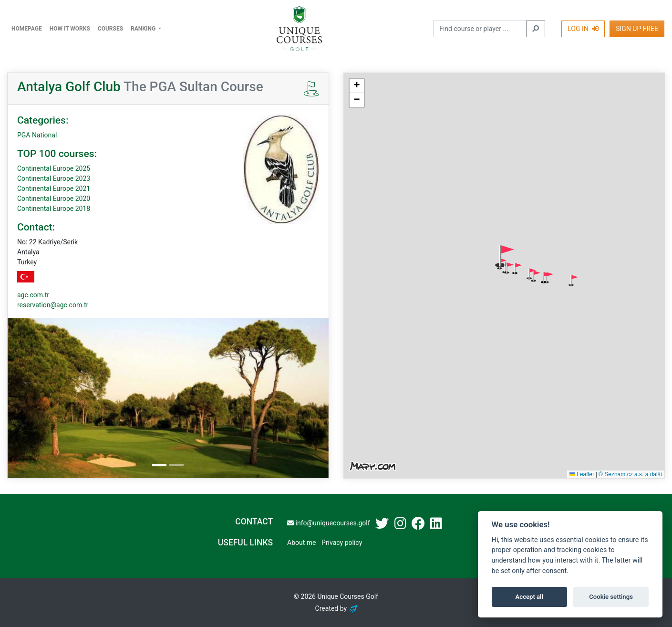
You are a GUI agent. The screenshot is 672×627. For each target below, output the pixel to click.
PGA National (37, 135)
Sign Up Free (637, 29)
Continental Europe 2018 (54, 209)
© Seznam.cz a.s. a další (630, 474)
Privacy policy (342, 543)
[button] (505, 256)
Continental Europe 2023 (54, 178)
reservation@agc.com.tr (53, 305)
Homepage (27, 29)
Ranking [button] (144, 29)
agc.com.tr (33, 295)
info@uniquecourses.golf (328, 523)
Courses (110, 29)
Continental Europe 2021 (54, 188)
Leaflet (582, 474)
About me (301, 543)
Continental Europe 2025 (54, 168)
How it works (70, 29)
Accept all (529, 597)
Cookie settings (611, 597)
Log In (583, 29)
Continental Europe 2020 (54, 199)
